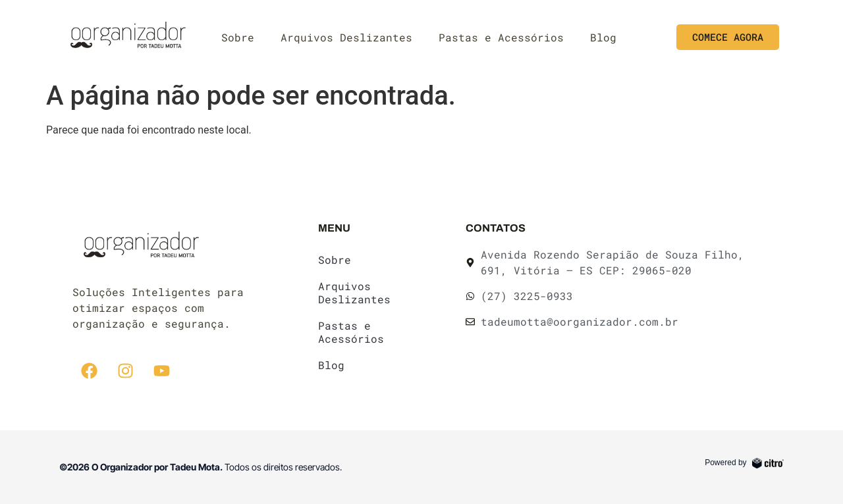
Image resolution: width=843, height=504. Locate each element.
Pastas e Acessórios (501, 37)
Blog (603, 37)
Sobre (238, 37)
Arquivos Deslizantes (346, 37)
